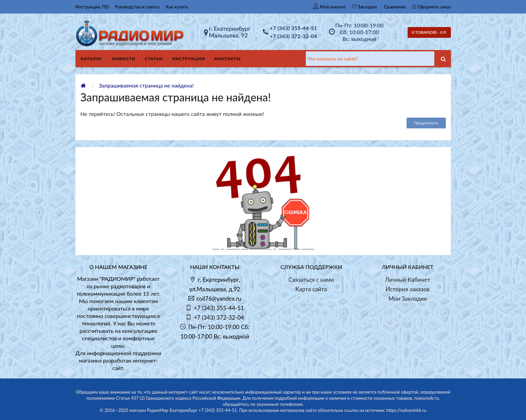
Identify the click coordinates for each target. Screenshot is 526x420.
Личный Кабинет (407, 280)
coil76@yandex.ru (219, 299)
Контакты (228, 59)
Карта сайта (311, 289)
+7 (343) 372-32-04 (294, 36)
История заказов (408, 289)
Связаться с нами (311, 280)
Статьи (154, 59)
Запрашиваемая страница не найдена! (146, 85)
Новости (124, 59)
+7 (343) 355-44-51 (294, 28)
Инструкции (189, 59)
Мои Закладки (408, 299)
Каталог (92, 59)
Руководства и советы (137, 7)
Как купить (177, 7)
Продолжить (426, 123)
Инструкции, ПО (92, 7)
